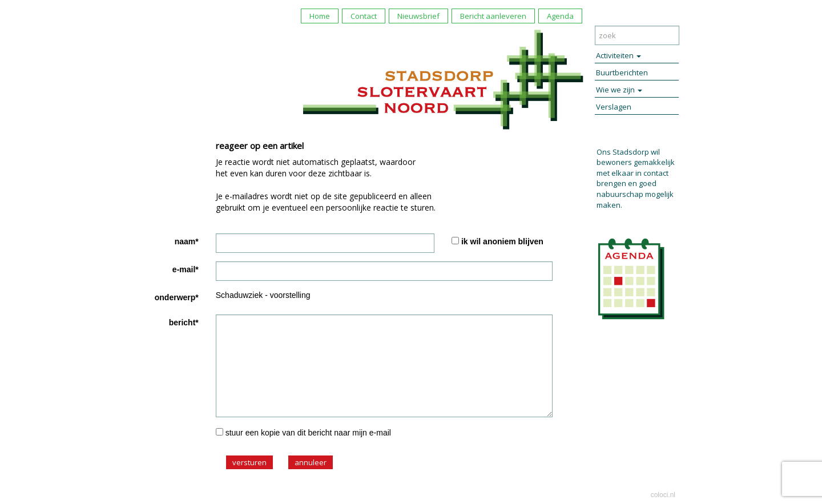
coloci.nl (663, 495)
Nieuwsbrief (418, 16)
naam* (187, 241)
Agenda (560, 16)
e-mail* (186, 269)
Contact (364, 16)
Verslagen (614, 107)
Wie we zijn (619, 90)
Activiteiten (618, 55)
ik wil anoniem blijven (502, 241)
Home (320, 16)
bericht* (184, 322)
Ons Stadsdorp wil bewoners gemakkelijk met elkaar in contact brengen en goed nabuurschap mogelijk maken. (636, 178)
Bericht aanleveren (493, 16)
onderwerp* (177, 297)
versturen (249, 462)
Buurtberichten (622, 72)
